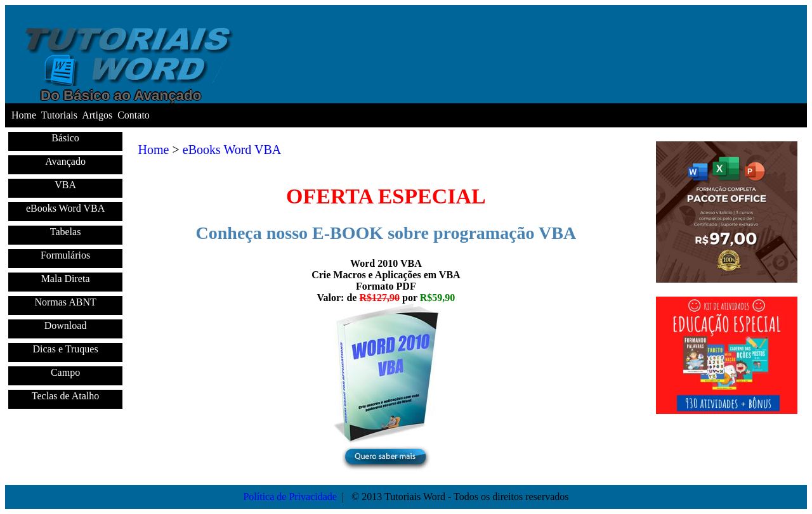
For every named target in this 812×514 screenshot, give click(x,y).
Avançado (65, 161)
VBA (65, 185)
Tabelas (66, 232)
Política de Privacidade (290, 497)
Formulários (65, 255)
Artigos (97, 115)
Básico (65, 138)
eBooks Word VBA (65, 208)
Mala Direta (66, 279)
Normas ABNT (65, 302)
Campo (65, 372)
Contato (134, 115)
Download (66, 325)
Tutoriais (59, 115)
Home (24, 115)
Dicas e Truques (66, 349)
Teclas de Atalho (65, 396)
